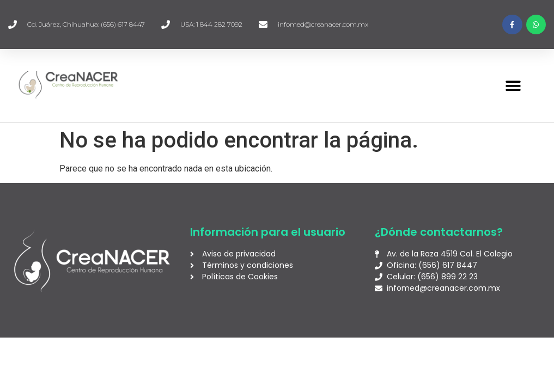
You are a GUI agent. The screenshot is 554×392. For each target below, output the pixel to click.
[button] (513, 86)
